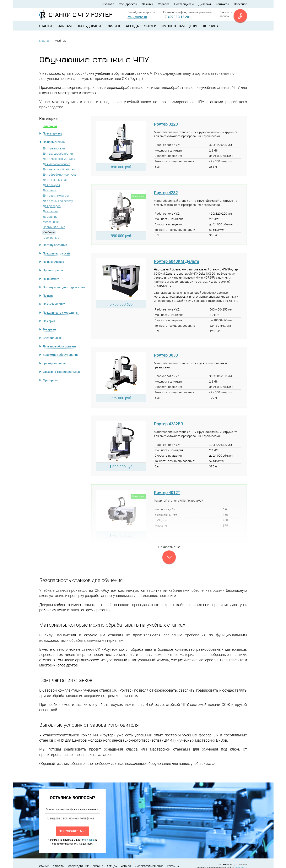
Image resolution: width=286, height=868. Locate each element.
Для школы (50, 211)
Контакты (222, 4)
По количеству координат (61, 312)
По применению (54, 142)
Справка (164, 4)
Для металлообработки (59, 169)
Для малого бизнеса (57, 164)
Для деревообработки (58, 153)
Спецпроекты (128, 4)
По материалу (52, 133)
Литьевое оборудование (60, 346)
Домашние (50, 217)
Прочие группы (53, 270)
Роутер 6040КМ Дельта (177, 261)
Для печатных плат (56, 180)
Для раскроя (51, 185)
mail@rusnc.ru (137, 17)
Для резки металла (56, 195)
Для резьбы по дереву (58, 201)
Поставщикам (184, 4)
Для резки (50, 190)
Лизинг (114, 26)
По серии (49, 321)
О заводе (108, 4)
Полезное (240, 4)
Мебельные (51, 222)
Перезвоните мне (72, 831)
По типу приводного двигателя (64, 287)
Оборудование (90, 26)
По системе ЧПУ (54, 304)
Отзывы (147, 4)
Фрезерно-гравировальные (62, 372)
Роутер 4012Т (167, 492)
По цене (48, 295)
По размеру (51, 279)
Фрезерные (50, 380)
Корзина (211, 26)
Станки (45, 26)
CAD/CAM (64, 26)
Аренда (132, 26)
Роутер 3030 (166, 355)
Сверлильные (52, 338)
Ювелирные (51, 238)
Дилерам (205, 4)
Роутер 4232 (166, 193)
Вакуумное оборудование (61, 355)
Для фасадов (52, 206)
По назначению (53, 262)
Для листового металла (59, 159)
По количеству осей (56, 253)
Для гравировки (54, 148)
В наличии (50, 126)
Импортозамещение (180, 26)
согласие (89, 840)
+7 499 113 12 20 (176, 17)
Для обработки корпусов (60, 174)
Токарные (50, 329)
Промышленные (54, 227)
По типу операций (55, 245)
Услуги (150, 26)
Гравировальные (55, 363)
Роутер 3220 (166, 124)
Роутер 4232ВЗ (169, 424)
